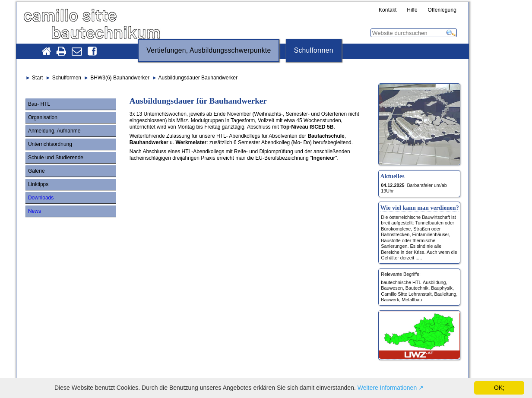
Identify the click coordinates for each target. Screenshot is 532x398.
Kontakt (388, 10)
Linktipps (38, 184)
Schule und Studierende (56, 158)
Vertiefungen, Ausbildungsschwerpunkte (209, 50)
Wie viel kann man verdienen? (419, 208)
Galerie (36, 171)
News (35, 211)
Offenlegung (442, 10)
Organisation (43, 117)
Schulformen (314, 50)
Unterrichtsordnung (50, 144)
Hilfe (412, 10)
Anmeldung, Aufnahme (54, 131)
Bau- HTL (39, 104)
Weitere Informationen (387, 388)
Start (37, 78)
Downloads (41, 198)
